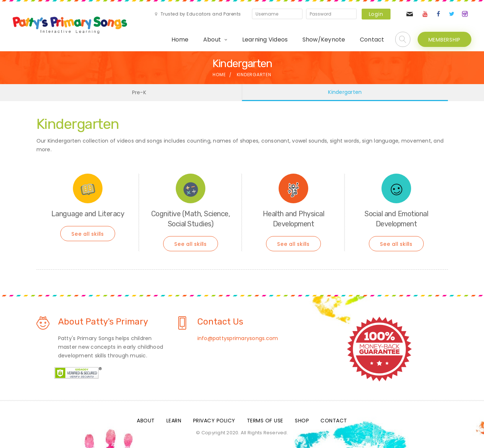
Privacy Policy (214, 421)
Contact (372, 40)
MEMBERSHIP (445, 40)
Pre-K (139, 92)
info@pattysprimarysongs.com (238, 338)
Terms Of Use (265, 421)
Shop (302, 421)
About (212, 40)
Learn (174, 421)
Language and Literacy (88, 214)
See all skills (88, 234)
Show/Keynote (324, 40)
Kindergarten (345, 92)
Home (180, 40)
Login (376, 14)
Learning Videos (265, 40)
